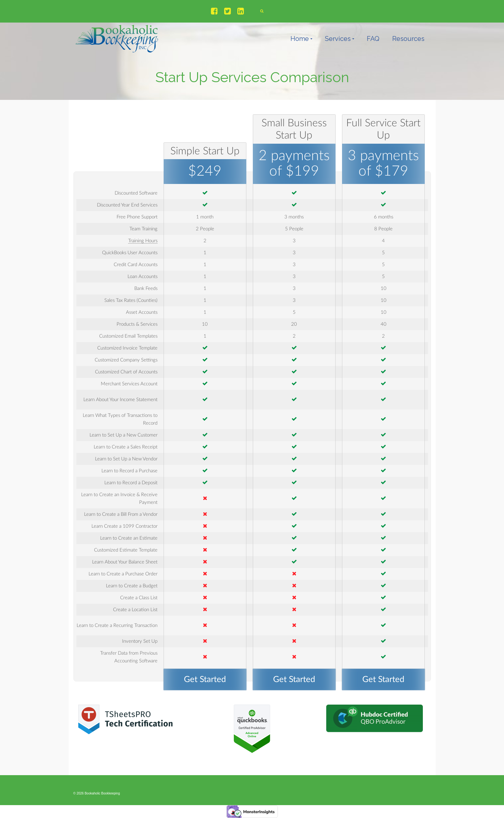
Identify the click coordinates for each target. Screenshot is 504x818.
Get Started (205, 679)
